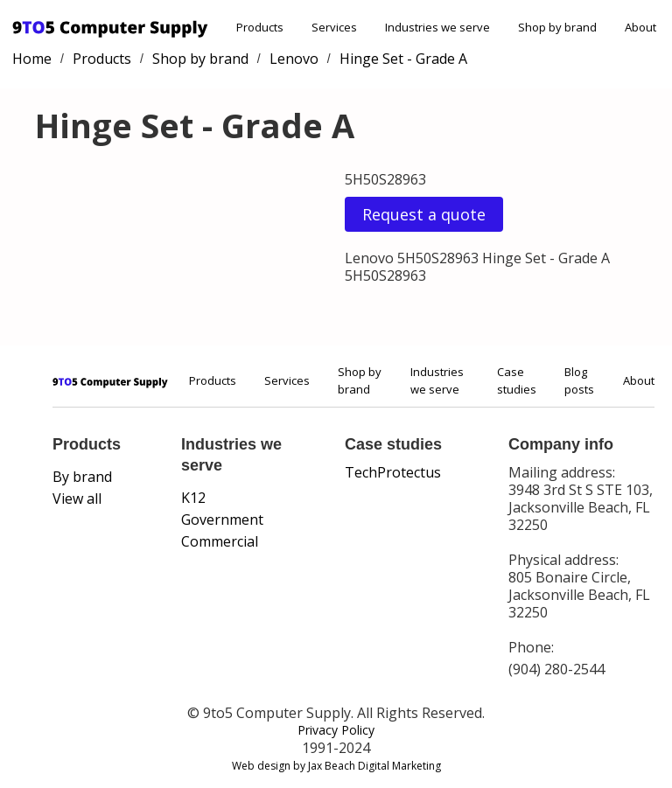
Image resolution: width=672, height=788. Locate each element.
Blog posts (579, 380)
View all (77, 499)
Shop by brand (557, 27)
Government (222, 520)
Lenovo (294, 59)
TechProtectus (393, 472)
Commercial (220, 541)
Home (32, 59)
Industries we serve (437, 27)
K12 (193, 498)
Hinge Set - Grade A (403, 59)
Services (334, 27)
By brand (82, 477)
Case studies (517, 380)
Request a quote (424, 214)
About (640, 27)
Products (260, 27)
